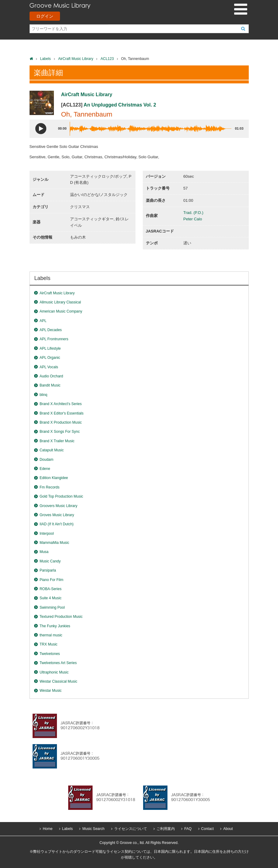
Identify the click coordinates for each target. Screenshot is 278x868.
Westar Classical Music (58, 681)
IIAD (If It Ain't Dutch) (57, 524)
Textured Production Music (61, 617)
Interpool (47, 534)
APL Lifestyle (50, 348)
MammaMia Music (54, 543)
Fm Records (49, 487)
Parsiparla (48, 570)
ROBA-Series (51, 589)
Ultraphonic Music (54, 672)
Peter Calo (193, 219)
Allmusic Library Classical (60, 302)
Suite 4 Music (51, 598)
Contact (208, 829)
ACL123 (107, 59)
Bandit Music (50, 385)
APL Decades (51, 330)
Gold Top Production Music (61, 496)
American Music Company (61, 311)
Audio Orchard (51, 376)
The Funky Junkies (55, 626)
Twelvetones (50, 654)
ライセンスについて (131, 829)
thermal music (51, 635)
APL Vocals (49, 367)
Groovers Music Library (58, 506)
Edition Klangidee (54, 478)
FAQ (188, 829)
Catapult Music (52, 450)
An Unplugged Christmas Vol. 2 (120, 105)
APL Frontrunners (54, 339)
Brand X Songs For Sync (60, 432)
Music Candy (50, 561)
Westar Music (51, 691)
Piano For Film (51, 580)
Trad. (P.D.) (193, 213)
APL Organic (50, 358)
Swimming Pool (52, 607)
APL (43, 321)
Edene (45, 469)
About (228, 829)
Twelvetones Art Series (58, 663)
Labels (46, 59)
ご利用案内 (166, 829)
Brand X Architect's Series (61, 404)
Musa (44, 552)
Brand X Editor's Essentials (62, 413)
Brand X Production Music (61, 422)
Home (48, 829)
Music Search (93, 829)
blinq (43, 395)
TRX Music (49, 644)
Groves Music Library (57, 515)
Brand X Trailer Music (57, 441)
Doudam (46, 460)
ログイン (45, 16)
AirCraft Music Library (76, 59)
